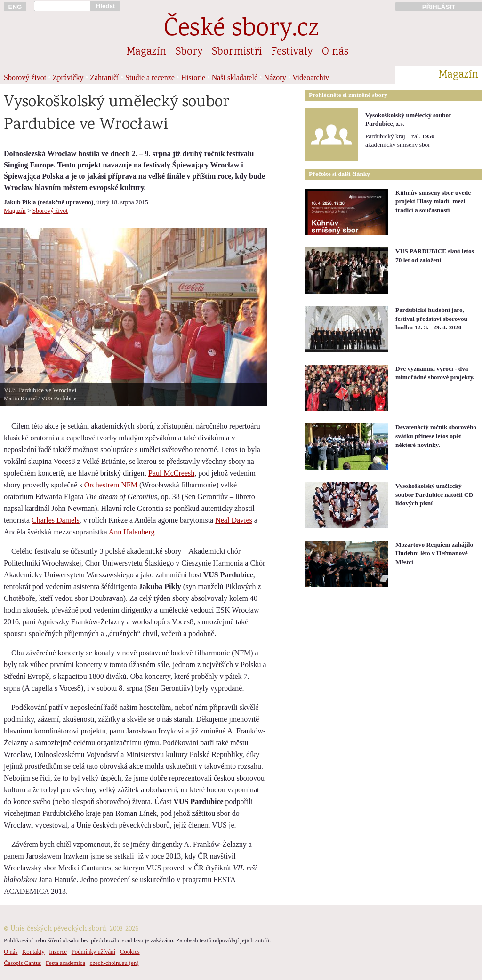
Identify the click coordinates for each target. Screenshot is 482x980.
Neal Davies (234, 520)
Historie (193, 77)
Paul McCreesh (171, 473)
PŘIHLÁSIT (439, 7)
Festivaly (292, 52)
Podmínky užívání (93, 952)
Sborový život (25, 77)
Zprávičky (68, 77)
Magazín (146, 52)
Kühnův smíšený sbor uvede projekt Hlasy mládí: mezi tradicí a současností (433, 201)
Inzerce (58, 952)
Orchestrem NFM (111, 485)
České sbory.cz (241, 30)
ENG (15, 7)
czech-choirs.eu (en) (114, 963)
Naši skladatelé (235, 77)
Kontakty (33, 952)
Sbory (189, 52)
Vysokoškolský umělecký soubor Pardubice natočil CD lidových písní (434, 494)
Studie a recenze (150, 77)
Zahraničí (104, 77)
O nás (335, 52)
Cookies (130, 952)
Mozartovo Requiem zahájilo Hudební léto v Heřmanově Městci (434, 553)
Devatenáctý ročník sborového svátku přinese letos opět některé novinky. (436, 436)
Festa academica (65, 963)
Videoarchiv (311, 77)
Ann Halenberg (132, 532)
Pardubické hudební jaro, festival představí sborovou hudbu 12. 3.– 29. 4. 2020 (431, 319)
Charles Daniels (56, 520)
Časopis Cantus (22, 963)
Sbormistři (237, 52)
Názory (275, 77)
